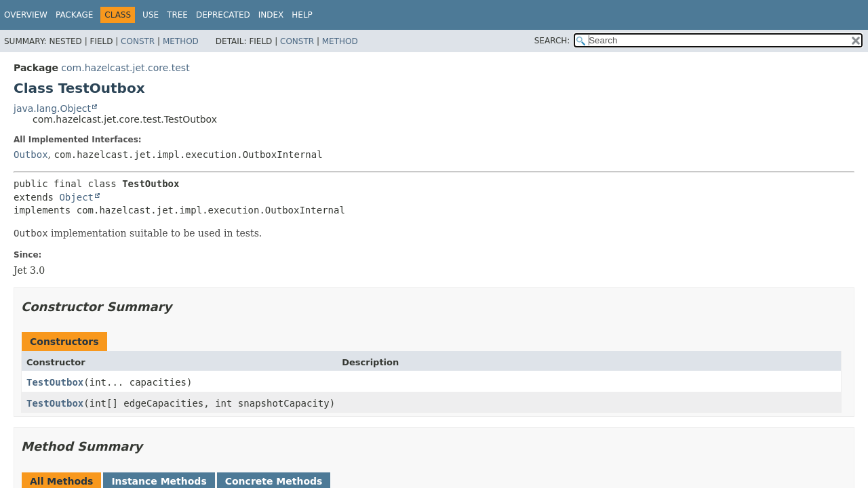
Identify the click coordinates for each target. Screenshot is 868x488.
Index (271, 15)
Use (151, 15)
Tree (177, 15)
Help (302, 15)
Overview (26, 15)
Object (76, 197)
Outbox (31, 155)
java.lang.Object (52, 108)
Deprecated (223, 15)
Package (74, 15)
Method (181, 41)
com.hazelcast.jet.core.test (125, 68)
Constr (138, 41)
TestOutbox (55, 382)
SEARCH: (552, 41)
